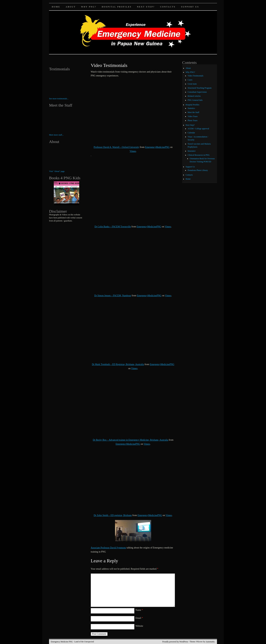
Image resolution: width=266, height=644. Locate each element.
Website (139, 626)
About (71, 7)
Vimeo (133, 151)
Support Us (190, 7)
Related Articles (194, 96)
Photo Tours (193, 120)
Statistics (191, 108)
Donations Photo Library (198, 170)
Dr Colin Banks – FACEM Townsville (113, 227)
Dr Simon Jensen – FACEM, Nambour (113, 296)
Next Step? (146, 7)
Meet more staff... (56, 135)
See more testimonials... (59, 99)
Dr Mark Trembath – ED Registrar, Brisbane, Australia (118, 364)
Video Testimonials (196, 76)
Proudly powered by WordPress (175, 642)
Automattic (210, 642)
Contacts (168, 7)
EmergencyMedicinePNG (157, 147)
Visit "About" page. (57, 171)
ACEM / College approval (198, 129)
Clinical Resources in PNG (199, 155)
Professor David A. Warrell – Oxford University (116, 147)
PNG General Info (195, 100)
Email (139, 618)
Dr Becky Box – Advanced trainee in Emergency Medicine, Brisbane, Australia (131, 440)
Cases (190, 80)
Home (56, 7)
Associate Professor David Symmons (108, 548)
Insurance (192, 151)
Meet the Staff (193, 112)
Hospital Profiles (117, 7)
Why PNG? (89, 7)
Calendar (191, 133)
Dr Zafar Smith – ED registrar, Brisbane (113, 515)
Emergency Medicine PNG (62, 642)
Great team (192, 84)
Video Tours (193, 116)
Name (139, 610)
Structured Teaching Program (200, 88)
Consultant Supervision (197, 92)
